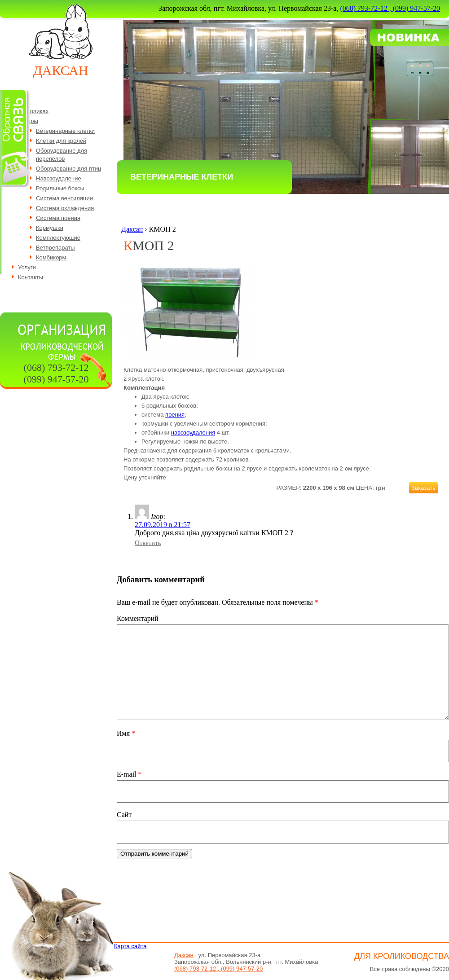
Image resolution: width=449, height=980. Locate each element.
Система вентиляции (64, 198)
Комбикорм (51, 257)
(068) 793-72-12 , (366, 8)
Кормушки (50, 228)
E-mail (129, 774)
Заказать (423, 488)
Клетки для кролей (61, 141)
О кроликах (33, 111)
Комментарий (138, 618)
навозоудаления (193, 433)
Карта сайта (130, 946)
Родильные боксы (60, 188)
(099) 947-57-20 (416, 8)
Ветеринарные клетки (65, 131)
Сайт (124, 815)
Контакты (31, 277)
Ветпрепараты (55, 248)
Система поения (58, 218)
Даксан (60, 70)
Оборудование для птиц (69, 169)
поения (175, 415)
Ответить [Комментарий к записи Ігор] (148, 543)
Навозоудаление (59, 178)
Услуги (27, 267)
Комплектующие (58, 238)
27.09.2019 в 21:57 (163, 525)
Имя (126, 733)
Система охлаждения (65, 208)
